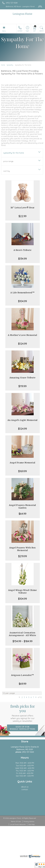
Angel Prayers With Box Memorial (22, 549)
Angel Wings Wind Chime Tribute (22, 591)
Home (3, 65)
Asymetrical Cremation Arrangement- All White (22, 634)
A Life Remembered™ (22, 293)
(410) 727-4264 (12, 3)
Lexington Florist (22, 14)
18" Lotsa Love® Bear (22, 208)
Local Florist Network (18, 824)
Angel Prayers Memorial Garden (22, 506)
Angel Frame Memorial (22, 463)
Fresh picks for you (23, 713)
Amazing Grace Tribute (22, 378)
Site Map (31, 824)
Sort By (7, 171)
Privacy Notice (29, 821)
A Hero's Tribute (22, 250)
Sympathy (10, 65)
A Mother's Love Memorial (22, 335)
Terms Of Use (16, 821)
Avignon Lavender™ (22, 675)
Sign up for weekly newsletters (22, 728)
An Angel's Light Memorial (23, 420)
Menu (4, 31)
